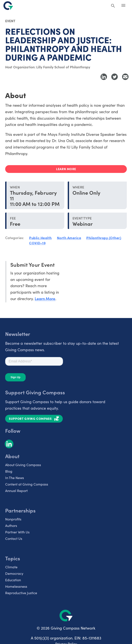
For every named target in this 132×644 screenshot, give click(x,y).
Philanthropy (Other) (104, 238)
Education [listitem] (13, 580)
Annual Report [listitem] (16, 490)
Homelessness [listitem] (16, 586)
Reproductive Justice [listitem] (21, 593)
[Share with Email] (125, 77)
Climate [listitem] (11, 567)
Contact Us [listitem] (14, 538)
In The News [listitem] (15, 478)
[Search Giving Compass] (113, 6)
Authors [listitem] (11, 525)
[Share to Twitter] (115, 77)
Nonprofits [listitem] (13, 519)
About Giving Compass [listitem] (23, 465)
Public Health (40, 238)
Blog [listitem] (9, 471)
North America (69, 238)
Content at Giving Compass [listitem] (27, 484)
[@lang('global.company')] (8, 6)
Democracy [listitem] (14, 573)
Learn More (45, 298)
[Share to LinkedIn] (104, 77)
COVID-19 (37, 243)
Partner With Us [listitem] (17, 532)
